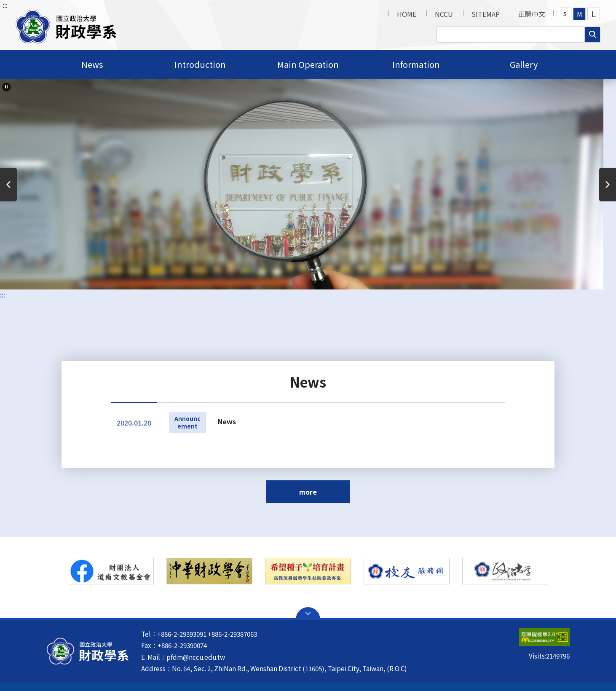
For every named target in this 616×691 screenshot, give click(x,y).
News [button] (92, 64)
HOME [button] (407, 14)
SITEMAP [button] (486, 14)
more (308, 492)
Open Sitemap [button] (308, 613)
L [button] (594, 14)
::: (5, 5)
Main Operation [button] (308, 64)
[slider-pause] (6, 87)
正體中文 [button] (532, 14)
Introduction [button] (200, 64)
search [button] (592, 35)
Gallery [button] (524, 64)
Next (608, 185)
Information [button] (416, 64)
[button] (66, 25)
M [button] (580, 14)
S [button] (565, 14)
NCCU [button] (444, 14)
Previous (8, 185)
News (227, 421)
